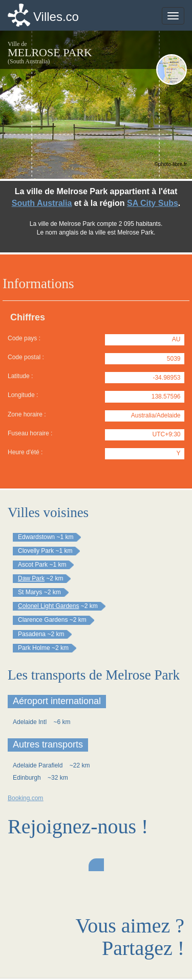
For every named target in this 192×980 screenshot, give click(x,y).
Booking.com (25, 798)
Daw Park (31, 578)
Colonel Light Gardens (48, 606)
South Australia (42, 203)
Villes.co (56, 17)
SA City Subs (153, 203)
